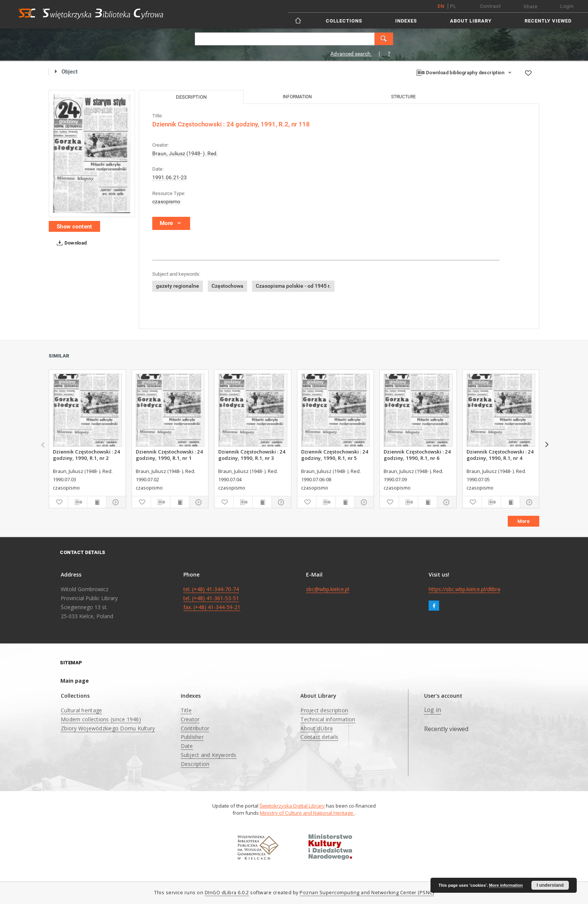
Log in (433, 710)
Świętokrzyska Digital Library (292, 806)
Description (195, 764)
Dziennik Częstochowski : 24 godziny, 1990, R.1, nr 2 (86, 455)
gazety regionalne (178, 286)
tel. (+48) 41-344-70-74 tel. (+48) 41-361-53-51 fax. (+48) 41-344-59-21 (212, 598)
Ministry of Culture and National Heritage (307, 813)
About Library (471, 21)
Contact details (319, 737)
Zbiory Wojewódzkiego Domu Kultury (108, 728)
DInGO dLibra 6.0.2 (227, 893)
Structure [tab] (403, 97)
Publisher (192, 737)
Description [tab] (191, 97)
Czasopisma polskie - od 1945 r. (293, 286)
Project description (324, 710)
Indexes (406, 21)
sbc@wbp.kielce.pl (328, 589)
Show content (74, 227)
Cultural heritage (81, 710)
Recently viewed (548, 21)
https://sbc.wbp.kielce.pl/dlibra (464, 589)
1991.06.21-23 (169, 177)
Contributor (195, 728)
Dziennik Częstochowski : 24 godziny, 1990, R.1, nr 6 (417, 455)
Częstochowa (227, 286)
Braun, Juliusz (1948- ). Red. (185, 153)
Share (531, 7)
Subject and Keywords (209, 755)
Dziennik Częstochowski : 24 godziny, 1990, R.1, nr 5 (335, 455)
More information (506, 885)
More (523, 521)
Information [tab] (297, 97)
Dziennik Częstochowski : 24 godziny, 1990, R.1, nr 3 (252, 455)
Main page (75, 681)
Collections (344, 21)
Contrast (490, 6)
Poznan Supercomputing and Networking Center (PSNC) (367, 893)
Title (186, 710)
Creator (190, 719)
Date (187, 746)
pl (453, 6)
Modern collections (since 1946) (101, 719)
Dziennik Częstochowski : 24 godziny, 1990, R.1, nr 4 (500, 455)
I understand (550, 885)
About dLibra (316, 728)
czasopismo (166, 201)
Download (70, 243)
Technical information (328, 719)
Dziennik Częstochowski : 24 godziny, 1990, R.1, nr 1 (169, 455)
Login (567, 6)
